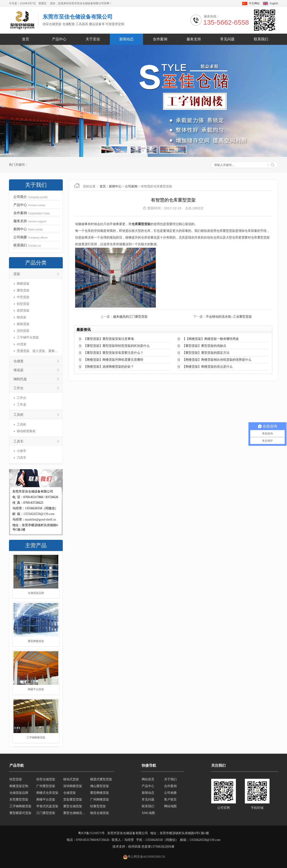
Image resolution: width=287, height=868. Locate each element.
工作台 (18, 388)
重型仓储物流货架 (75, 813)
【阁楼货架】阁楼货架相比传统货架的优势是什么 (217, 360)
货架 (17, 274)
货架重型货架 (73, 800)
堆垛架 (18, 370)
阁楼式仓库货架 (47, 793)
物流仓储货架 (100, 813)
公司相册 (170, 793)
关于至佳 (93, 39)
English (274, 3)
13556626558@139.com (39, 514)
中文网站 (254, 3)
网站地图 (170, 806)
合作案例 (160, 39)
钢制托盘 (20, 379)
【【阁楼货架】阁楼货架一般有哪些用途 (211, 339)
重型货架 (23, 290)
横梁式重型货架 (101, 779)
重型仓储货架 (73, 806)
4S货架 (22, 344)
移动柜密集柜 (26, 431)
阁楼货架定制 (19, 786)
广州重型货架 (46, 786)
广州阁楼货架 (100, 800)
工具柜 (18, 415)
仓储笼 (18, 361)
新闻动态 (126, 39)
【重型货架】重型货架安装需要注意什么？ (113, 353)
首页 (26, 39)
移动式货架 (71, 779)
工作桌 (22, 405)
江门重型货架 (46, 813)
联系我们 (261, 39)
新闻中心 (115, 186)
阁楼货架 (23, 284)
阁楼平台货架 (36, 690)
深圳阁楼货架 (73, 786)
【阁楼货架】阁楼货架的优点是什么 (207, 367)
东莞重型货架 (19, 800)
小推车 (22, 451)
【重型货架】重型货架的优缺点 (204, 346)
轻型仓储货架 (46, 779)
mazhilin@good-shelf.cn (40, 520)
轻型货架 (23, 304)
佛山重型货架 (100, 786)
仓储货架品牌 (36, 593)
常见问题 (227, 39)
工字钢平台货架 (28, 337)
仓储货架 (70, 793)
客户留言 (170, 800)
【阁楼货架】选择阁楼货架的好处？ (109, 367)
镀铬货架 (23, 324)
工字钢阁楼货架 (36, 738)
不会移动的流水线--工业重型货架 (229, 317)
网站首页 (148, 779)
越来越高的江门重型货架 (130, 317)
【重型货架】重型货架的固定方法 (206, 353)
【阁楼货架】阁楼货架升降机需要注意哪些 (113, 360)
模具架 (22, 317)
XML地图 (148, 813)
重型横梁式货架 (20, 813)
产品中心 (59, 39)
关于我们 (170, 779)
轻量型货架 (98, 806)
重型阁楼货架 (36, 642)
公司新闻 (131, 186)
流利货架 (23, 331)
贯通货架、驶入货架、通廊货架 (38, 351)
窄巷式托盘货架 (47, 806)
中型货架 (23, 297)
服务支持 (194, 39)
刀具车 (22, 458)
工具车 (18, 441)
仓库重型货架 (141, 224)
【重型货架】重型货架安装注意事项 (109, 339)
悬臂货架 (23, 311)
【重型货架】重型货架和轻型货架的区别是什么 (117, 346)
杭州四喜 (135, 847)
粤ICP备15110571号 (91, 833)
